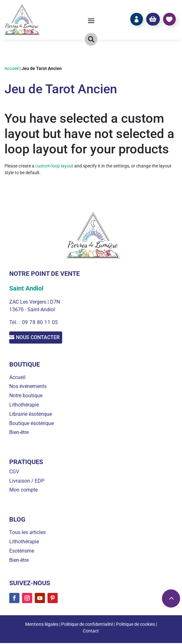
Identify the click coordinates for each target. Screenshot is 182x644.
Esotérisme (22, 552)
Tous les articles (27, 534)
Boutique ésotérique (32, 424)
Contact (91, 632)
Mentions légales (42, 625)
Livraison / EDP (27, 482)
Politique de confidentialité (87, 625)
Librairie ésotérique (31, 415)
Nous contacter (45, 338)
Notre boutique (26, 396)
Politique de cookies (135, 625)
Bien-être (19, 434)
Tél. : (16, 322)
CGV (14, 473)
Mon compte (23, 491)
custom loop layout (54, 166)
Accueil (11, 68)
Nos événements (28, 388)
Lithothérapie (24, 406)
